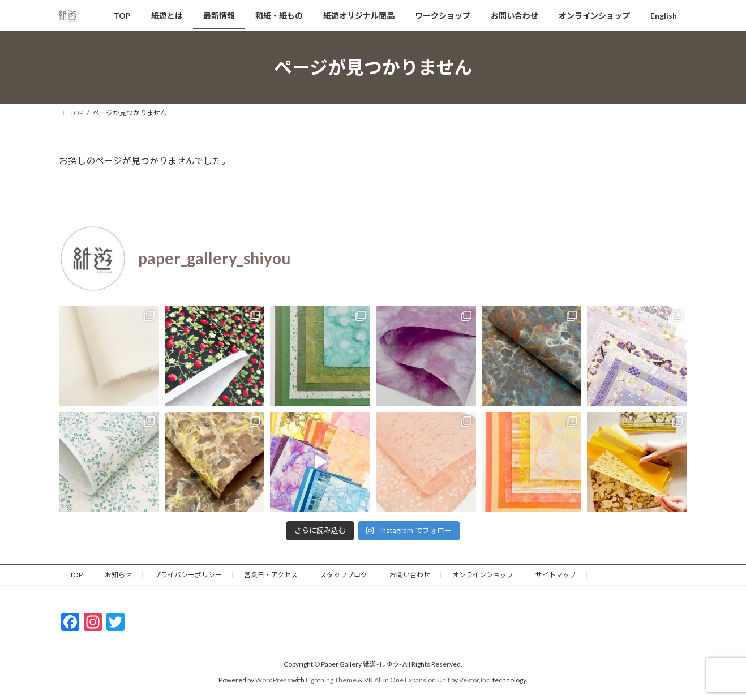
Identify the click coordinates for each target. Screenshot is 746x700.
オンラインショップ (483, 575)
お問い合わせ (410, 575)
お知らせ (118, 575)
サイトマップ (556, 575)
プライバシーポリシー (188, 575)
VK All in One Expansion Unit (407, 680)
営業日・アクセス (271, 575)
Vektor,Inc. (475, 680)
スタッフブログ (344, 575)
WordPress (273, 680)
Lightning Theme (331, 680)
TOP (76, 575)
